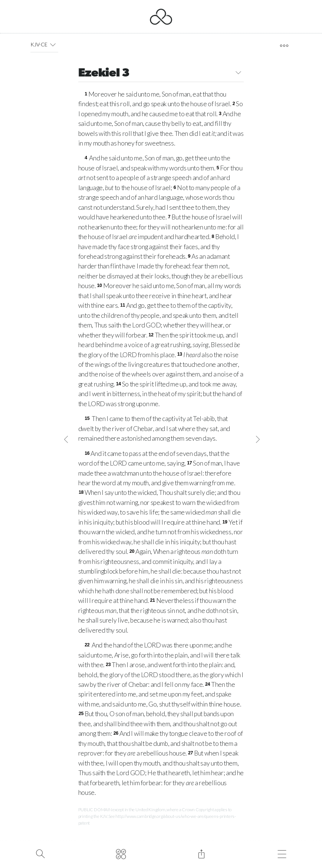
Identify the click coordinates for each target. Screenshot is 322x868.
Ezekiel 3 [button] (161, 74)
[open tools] (284, 46)
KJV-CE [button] (44, 45)
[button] (53, 45)
